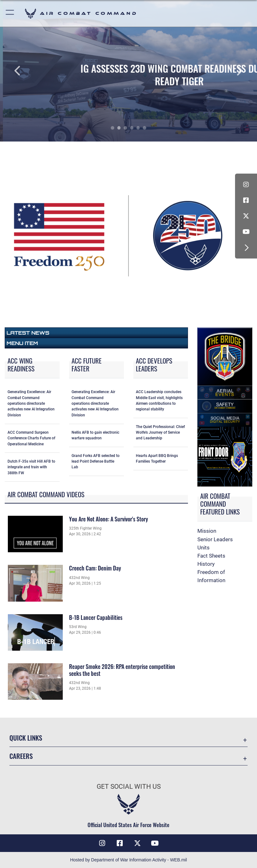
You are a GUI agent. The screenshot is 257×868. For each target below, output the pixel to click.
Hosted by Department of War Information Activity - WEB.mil (128, 860)
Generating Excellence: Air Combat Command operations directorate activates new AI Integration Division (31, 403)
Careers (21, 756)
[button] (10, 13)
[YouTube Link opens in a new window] (246, 232)
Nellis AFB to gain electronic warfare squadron (95, 435)
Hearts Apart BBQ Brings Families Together (157, 459)
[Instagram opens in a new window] (246, 185)
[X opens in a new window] (246, 216)
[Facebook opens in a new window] (246, 200)
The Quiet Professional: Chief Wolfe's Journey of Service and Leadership (160, 433)
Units (203, 548)
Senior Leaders (215, 539)
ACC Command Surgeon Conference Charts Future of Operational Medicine (31, 438)
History (206, 564)
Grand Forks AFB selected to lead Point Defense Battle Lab (96, 462)
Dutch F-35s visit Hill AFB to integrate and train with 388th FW (31, 467)
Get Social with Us (129, 787)
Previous (26, 71)
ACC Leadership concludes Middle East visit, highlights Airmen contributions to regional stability (159, 401)
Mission (207, 531)
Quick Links (26, 738)
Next (231, 71)
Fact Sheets (211, 556)
